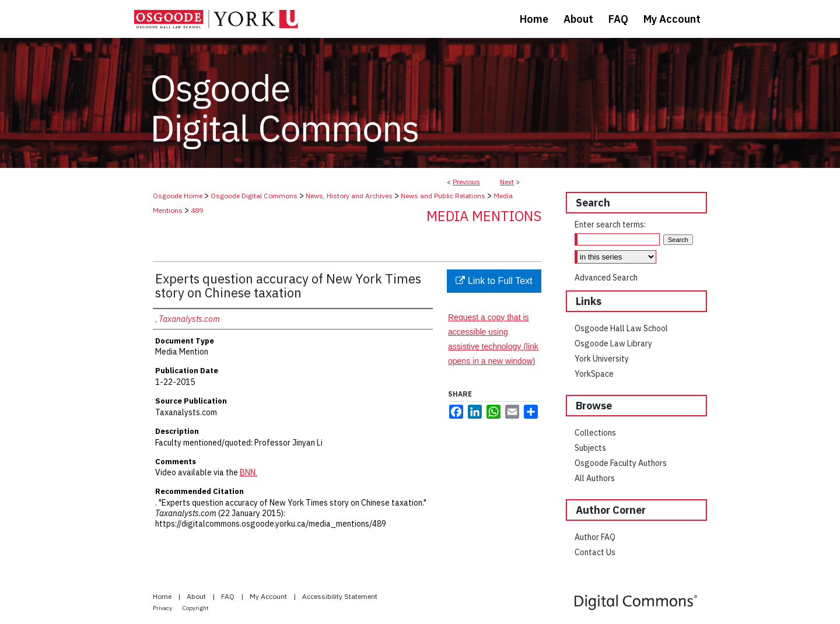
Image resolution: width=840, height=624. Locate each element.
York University (602, 359)
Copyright (196, 608)
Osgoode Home (178, 196)
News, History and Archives (349, 196)
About (197, 596)
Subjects (590, 448)
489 (197, 210)
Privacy (163, 608)
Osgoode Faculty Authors (621, 463)
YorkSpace (594, 374)
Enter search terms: (610, 225)
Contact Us (595, 552)
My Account (269, 596)
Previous (466, 182)
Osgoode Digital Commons (254, 196)
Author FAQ (595, 537)
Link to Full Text (494, 281)
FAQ (229, 596)
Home (163, 596)
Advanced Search (606, 278)
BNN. (249, 472)
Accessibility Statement (340, 596)
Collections (595, 433)
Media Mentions (484, 216)
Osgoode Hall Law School (621, 328)
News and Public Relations (443, 196)
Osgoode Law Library (613, 343)
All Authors (595, 478)
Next (507, 182)
